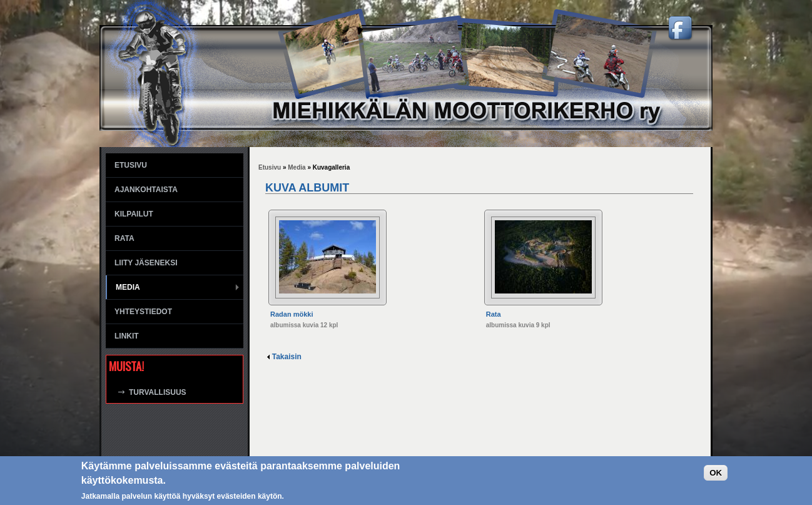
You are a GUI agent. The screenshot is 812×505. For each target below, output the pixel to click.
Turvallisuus (158, 392)
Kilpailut (134, 214)
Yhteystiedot (143, 312)
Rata (494, 314)
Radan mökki (292, 314)
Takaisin (287, 357)
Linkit (127, 336)
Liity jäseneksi (146, 263)
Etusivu (270, 167)
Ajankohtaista (146, 190)
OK (716, 473)
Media (297, 167)
